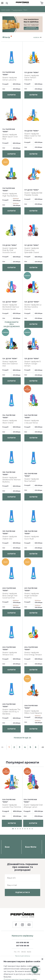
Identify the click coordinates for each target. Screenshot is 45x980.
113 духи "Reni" (32, 72)
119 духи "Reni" (10, 245)
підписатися (23, 892)
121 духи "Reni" (32, 245)
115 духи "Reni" (32, 131)
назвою (36, 37)
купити (12, 95)
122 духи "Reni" (10, 302)
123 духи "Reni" (32, 302)
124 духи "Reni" (10, 359)
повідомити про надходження (12, 324)
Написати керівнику (22, 936)
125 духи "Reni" (32, 359)
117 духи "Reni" (32, 190)
